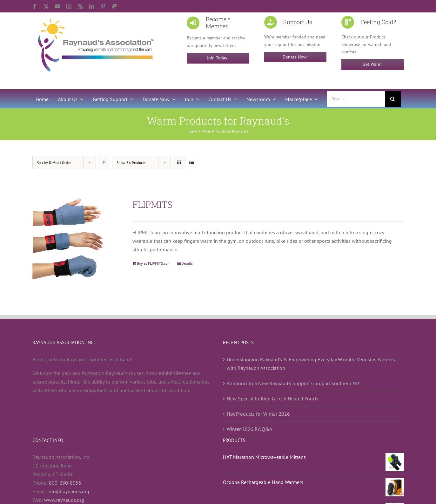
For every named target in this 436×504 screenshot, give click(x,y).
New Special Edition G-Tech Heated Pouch (272, 398)
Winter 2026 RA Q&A (249, 429)
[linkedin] (92, 6)
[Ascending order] (104, 163)
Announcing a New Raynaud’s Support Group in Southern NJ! (293, 383)
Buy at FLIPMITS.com (154, 263)
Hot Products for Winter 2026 (258, 414)
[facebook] (35, 6)
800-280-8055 (65, 483)
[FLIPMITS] (75, 240)
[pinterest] (103, 6)
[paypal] (115, 6)
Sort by (54, 163)
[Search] (393, 99)
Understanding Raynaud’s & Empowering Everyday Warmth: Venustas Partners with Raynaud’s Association (311, 364)
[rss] (80, 6)
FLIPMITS (152, 204)
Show (131, 163)
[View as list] (192, 163)
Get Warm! (373, 64)
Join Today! (218, 58)
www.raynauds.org (64, 500)
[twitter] (46, 6)
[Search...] (356, 99)
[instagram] (69, 6)
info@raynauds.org (68, 491)
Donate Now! (295, 57)
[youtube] (57, 6)
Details (187, 263)
